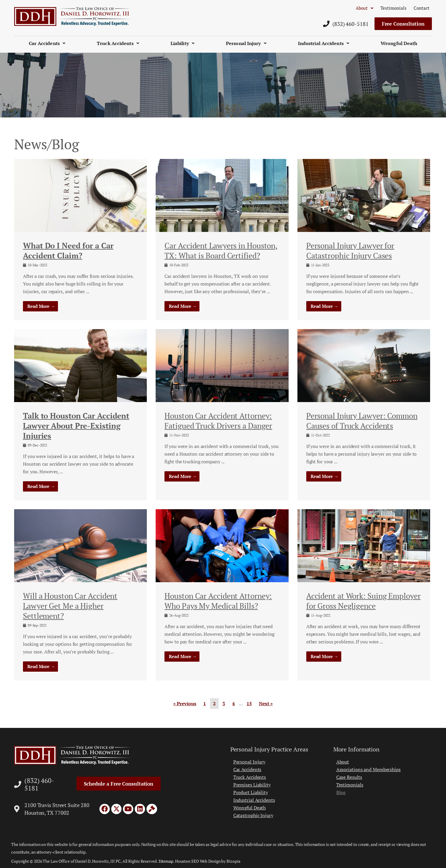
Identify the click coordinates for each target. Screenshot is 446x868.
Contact (422, 8)
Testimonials (393, 8)
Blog (341, 792)
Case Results (349, 777)
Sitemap (166, 861)
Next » (266, 703)
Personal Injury (246, 43)
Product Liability (251, 792)
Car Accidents (47, 43)
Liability (183, 43)
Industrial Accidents (324, 43)
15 (249, 703)
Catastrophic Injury (253, 815)
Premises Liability (252, 785)
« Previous (185, 703)
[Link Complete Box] (80, 240)
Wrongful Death (399, 43)
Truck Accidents (118, 43)
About (365, 8)
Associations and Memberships (368, 769)
